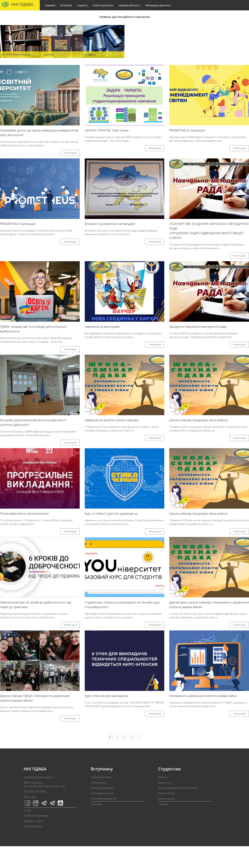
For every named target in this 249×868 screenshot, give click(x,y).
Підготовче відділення (104, 799)
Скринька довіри (33, 826)
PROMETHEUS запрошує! (187, 130)
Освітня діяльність (103, 5)
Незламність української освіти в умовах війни (203, 696)
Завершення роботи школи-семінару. (112, 420)
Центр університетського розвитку (178, 788)
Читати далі (70, 153)
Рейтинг (163, 777)
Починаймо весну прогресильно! (24, 513)
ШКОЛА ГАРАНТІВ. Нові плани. (107, 130)
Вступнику (66, 5)
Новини (48, 55)
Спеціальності (99, 783)
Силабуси (163, 804)
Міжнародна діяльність (158, 5)
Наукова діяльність (130, 5)
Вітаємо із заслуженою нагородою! (110, 224)
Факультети (165, 783)
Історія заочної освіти (16, 55)
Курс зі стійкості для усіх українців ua (111, 513)
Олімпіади (97, 804)
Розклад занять (167, 799)
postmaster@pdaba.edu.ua (38, 777)
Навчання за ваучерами (102, 327)
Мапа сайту (30, 797)
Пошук (27, 810)
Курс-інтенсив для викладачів (106, 696)
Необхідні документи (103, 788)
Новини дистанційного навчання (124, 17)
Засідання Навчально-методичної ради (198, 327)
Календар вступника (102, 793)
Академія (50, 5)
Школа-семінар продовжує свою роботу (198, 420)
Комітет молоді (166, 793)
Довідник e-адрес (33, 821)
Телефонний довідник (36, 816)
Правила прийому (101, 777)
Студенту (82, 5)
